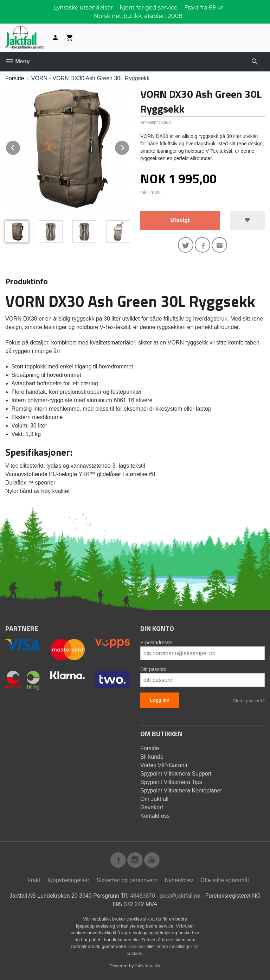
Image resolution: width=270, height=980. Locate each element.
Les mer (138, 946)
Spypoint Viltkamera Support (176, 774)
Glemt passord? (249, 701)
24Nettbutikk (148, 966)
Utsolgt (180, 220)
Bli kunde (152, 757)
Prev (20, 147)
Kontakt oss (155, 816)
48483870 (143, 896)
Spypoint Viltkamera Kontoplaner (181, 791)
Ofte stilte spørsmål (225, 880)
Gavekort (152, 807)
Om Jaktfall (154, 799)
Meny (17, 61)
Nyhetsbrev (179, 880)
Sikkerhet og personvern (127, 880)
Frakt (34, 880)
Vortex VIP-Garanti (164, 765)
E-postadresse (156, 643)
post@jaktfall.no (180, 896)
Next (129, 147)
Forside (15, 78)
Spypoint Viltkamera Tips (171, 782)
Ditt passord (153, 669)
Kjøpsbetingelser (68, 880)
